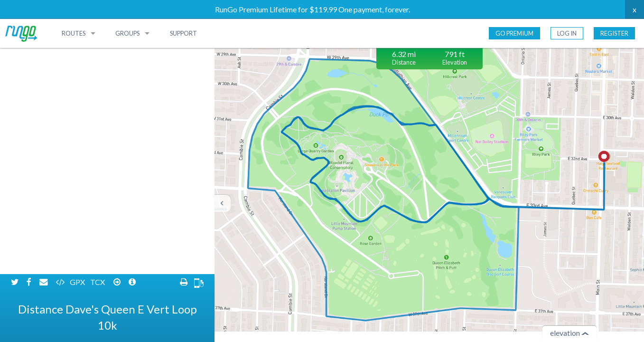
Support (183, 33)
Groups (127, 33)
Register (614, 33)
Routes (74, 33)
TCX (98, 56)
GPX (78, 56)
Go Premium (514, 33)
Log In (567, 33)
